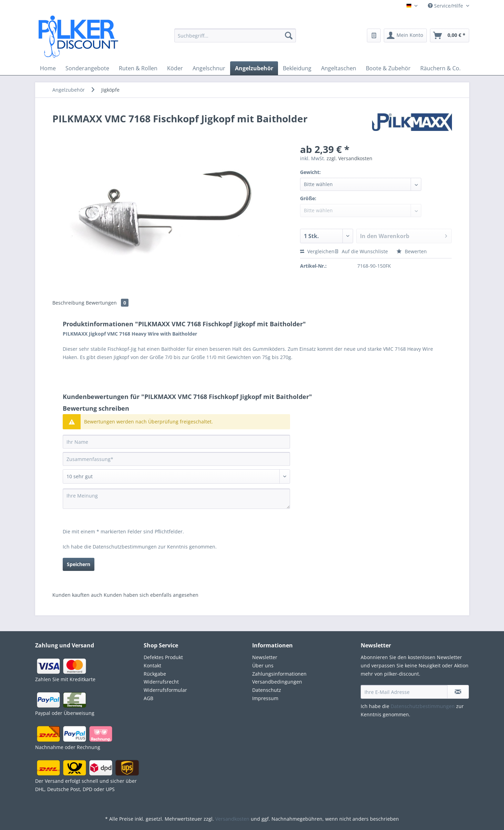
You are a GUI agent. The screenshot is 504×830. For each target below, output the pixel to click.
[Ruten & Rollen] (138, 68)
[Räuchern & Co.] (440, 68)
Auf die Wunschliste (361, 251)
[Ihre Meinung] (176, 499)
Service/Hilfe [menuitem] (446, 6)
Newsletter (265, 657)
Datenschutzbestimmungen (125, 547)
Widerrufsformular (165, 690)
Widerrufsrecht (161, 682)
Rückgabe (155, 674)
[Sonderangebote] (87, 68)
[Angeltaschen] (339, 68)
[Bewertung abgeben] (176, 477)
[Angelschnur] (209, 68)
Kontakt (152, 665)
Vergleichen (317, 251)
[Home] (48, 68)
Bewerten (412, 251)
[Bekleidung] (297, 68)
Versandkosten (232, 819)
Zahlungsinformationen (279, 674)
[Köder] (175, 68)
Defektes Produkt (163, 657)
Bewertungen (107, 303)
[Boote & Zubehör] (388, 68)
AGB (148, 698)
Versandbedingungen (277, 682)
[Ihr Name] (176, 442)
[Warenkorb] (450, 35)
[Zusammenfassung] (176, 459)
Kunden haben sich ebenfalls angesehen (151, 595)
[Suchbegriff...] (235, 35)
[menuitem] (235, 40)
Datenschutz (267, 690)
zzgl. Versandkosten (349, 158)
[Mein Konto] (405, 35)
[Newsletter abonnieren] (458, 692)
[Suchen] (289, 35)
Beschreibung (68, 303)
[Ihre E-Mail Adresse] (404, 692)
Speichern (79, 564)
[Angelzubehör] (254, 68)
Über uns (263, 665)
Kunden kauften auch (77, 595)
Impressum (265, 698)
